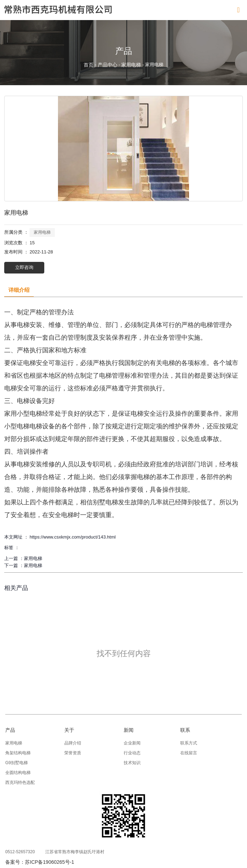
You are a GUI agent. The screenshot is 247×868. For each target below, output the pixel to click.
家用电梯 (131, 65)
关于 (69, 730)
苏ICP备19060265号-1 (50, 862)
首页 (89, 65)
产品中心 (108, 65)
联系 (185, 730)
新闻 (129, 730)
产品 (10, 730)
